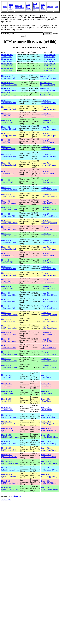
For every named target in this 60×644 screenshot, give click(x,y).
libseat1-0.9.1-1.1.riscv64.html (7, 409)
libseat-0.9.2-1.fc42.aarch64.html (8, 155)
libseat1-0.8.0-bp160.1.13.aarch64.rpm (50, 416)
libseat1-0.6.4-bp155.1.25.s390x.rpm (49, 482)
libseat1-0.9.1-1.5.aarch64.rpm (47, 376)
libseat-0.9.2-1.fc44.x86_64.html (8, 121)
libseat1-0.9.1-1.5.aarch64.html (7, 376)
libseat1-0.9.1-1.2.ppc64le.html (7, 400)
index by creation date (36, 7)
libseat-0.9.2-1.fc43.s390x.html (8, 141)
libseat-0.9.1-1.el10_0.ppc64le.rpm (49, 314)
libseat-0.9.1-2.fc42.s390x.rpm (48, 281)
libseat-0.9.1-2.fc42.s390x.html (8, 281)
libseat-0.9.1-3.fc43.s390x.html (8, 255)
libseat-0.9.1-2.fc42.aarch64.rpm (49, 268)
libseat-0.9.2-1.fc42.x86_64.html (8, 181)
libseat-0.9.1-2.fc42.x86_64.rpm (48, 287)
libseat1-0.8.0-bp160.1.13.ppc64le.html (10, 423)
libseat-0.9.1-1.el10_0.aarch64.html (9, 294)
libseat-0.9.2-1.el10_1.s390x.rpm (49, 228)
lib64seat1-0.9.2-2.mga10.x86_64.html (9, 84)
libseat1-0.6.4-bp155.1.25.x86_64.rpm (49, 489)
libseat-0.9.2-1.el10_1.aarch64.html (9, 215)
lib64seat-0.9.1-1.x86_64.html (7, 65)
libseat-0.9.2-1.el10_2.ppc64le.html (9, 195)
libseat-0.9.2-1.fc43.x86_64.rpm (48, 148)
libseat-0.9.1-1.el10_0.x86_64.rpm (49, 353)
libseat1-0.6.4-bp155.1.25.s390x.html (10, 482)
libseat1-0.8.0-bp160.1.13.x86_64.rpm (49, 436)
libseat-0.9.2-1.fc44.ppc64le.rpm (49, 108)
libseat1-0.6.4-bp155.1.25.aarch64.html (10, 469)
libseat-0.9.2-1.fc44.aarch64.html (8, 102)
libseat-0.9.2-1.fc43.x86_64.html (8, 148)
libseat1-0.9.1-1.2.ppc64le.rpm (47, 400)
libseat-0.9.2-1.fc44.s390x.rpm (48, 115)
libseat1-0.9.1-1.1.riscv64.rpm (46, 409)
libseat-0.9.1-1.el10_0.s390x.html (9, 333)
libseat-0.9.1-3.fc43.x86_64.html (8, 261)
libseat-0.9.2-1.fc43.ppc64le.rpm (49, 135)
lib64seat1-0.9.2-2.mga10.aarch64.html (9, 77)
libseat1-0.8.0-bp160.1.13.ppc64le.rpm (50, 423)
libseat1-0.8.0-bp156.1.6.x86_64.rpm (49, 462)
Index (5, 7)
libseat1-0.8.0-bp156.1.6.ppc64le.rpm (49, 449)
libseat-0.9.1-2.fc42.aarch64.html (8, 268)
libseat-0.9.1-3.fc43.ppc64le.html (8, 248)
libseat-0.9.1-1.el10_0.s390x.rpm (49, 333)
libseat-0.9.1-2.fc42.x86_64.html (8, 287)
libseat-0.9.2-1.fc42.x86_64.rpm (48, 181)
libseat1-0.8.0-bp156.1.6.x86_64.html (10, 462)
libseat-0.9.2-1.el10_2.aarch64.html (9, 189)
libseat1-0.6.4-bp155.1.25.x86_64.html (10, 489)
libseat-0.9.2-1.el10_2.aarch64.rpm (49, 189)
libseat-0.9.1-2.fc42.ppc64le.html (8, 274)
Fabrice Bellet (6, 500)
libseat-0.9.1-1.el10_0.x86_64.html (9, 353)
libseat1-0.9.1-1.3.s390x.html (7, 385)
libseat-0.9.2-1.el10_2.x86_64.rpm (49, 208)
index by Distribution (20, 7)
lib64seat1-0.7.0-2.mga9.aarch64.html (9, 89)
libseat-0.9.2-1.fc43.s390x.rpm (48, 141)
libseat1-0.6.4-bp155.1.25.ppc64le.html (10, 475)
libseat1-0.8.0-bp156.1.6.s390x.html (9, 456)
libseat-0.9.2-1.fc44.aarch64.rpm (49, 102)
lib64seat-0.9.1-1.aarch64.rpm (50, 56)
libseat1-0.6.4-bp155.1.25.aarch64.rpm (50, 469)
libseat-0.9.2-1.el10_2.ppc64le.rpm (49, 195)
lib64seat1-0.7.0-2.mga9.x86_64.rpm (47, 94)
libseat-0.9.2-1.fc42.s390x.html (8, 173)
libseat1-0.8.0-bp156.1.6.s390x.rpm (48, 456)
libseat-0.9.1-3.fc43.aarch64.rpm (49, 241)
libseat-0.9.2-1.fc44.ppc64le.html (8, 108)
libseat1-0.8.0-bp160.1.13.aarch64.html (10, 416)
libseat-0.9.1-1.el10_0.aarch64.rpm (49, 294)
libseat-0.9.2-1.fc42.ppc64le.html (8, 164)
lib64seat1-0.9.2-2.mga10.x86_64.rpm (48, 84)
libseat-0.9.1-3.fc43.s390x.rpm (48, 255)
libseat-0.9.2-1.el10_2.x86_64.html (9, 208)
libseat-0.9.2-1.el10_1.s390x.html (9, 228)
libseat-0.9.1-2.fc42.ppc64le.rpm (49, 274)
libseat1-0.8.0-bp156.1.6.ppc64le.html (10, 449)
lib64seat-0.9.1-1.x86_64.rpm (50, 65)
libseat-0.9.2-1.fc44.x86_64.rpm (48, 121)
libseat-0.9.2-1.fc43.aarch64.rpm (49, 128)
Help (56, 7)
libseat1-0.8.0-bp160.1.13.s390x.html (10, 429)
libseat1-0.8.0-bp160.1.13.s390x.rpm (49, 429)
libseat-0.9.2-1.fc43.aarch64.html (8, 128)
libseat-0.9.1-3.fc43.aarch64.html (8, 241)
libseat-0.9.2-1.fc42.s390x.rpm (48, 173)
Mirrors (50, 7)
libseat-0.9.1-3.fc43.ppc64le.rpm (49, 248)
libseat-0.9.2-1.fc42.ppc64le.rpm (49, 164)
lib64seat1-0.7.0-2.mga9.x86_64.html (9, 94)
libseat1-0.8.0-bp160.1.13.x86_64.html (10, 436)
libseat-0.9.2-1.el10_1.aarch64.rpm (49, 215)
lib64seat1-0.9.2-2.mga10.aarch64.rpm (48, 77)
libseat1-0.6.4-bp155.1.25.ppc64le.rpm (50, 475)
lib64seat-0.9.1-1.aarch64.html (7, 56)
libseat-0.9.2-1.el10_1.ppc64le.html (9, 222)
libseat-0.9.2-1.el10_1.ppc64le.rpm (49, 222)
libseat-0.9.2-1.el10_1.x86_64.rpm (49, 235)
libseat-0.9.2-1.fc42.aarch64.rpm (49, 155)
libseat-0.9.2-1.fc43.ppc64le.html (8, 135)
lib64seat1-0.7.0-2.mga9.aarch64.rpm (47, 89)
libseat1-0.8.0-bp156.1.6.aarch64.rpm (49, 443)
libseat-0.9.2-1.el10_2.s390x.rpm (49, 202)
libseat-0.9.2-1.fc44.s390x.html (8, 115)
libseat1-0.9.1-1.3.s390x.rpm (46, 385)
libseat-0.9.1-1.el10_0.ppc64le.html (9, 314)
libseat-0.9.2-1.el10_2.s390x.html (9, 202)
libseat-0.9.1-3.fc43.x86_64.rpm (48, 261)
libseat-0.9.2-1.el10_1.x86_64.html (9, 235)
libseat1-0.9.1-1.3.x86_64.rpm (47, 392)
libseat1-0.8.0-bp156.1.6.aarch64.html (10, 443)
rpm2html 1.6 (16, 496)
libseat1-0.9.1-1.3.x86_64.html (7, 392)
